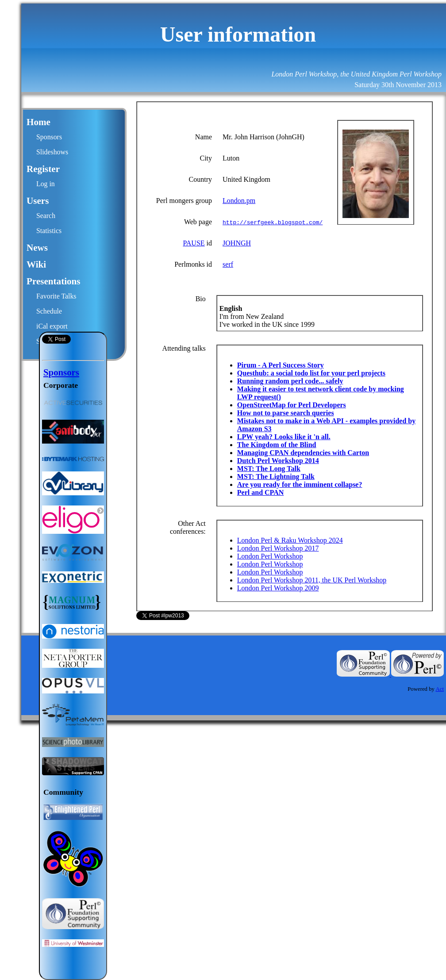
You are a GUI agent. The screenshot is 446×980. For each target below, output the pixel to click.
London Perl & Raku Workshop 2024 (290, 540)
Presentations (54, 281)
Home (38, 122)
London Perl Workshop (270, 556)
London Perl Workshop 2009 (278, 588)
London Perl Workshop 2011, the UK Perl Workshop (312, 580)
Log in (46, 184)
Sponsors (49, 137)
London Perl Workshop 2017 (278, 548)
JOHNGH (237, 243)
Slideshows (52, 152)
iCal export (52, 326)
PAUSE (194, 243)
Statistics (49, 231)
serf (228, 264)
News (37, 248)
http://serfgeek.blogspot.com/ (273, 222)
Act (440, 689)
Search (46, 216)
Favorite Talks (56, 296)
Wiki (36, 264)
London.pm (239, 201)
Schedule (49, 311)
